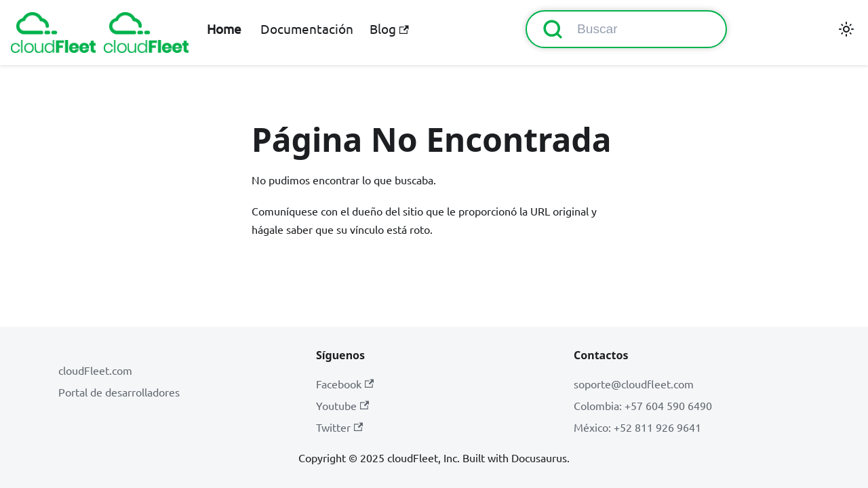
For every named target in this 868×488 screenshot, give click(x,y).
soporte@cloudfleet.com (634, 384)
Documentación (307, 28)
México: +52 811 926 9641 (637, 427)
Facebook (345, 384)
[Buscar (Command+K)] (626, 29)
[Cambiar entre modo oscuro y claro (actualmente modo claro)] (846, 29)
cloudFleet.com (95, 370)
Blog (389, 28)
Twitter (339, 427)
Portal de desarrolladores (119, 392)
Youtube (342, 405)
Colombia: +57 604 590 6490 (643, 405)
